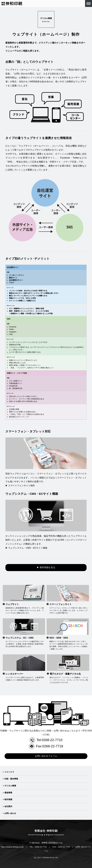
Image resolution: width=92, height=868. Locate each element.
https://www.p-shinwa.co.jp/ (12, 847)
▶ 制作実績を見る (46, 567)
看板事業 (8, 793)
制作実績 (8, 799)
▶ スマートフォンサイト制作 (20, 486)
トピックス (9, 772)
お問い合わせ (10, 813)
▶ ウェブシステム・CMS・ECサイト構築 (26, 548)
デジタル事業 (10, 786)
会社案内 (8, 806)
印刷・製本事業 (11, 779)
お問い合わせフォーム (46, 756)
